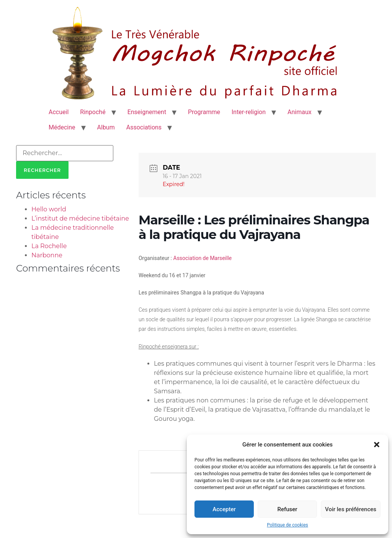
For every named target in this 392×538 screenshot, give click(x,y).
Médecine (62, 127)
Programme (204, 112)
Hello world (49, 209)
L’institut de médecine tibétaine (80, 218)
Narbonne (47, 255)
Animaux (300, 112)
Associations (144, 127)
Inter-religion (249, 112)
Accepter (224, 509)
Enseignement (147, 112)
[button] (377, 445)
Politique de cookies (287, 525)
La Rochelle (49, 246)
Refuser (287, 509)
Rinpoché (93, 112)
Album (106, 127)
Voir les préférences (351, 509)
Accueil (59, 112)
